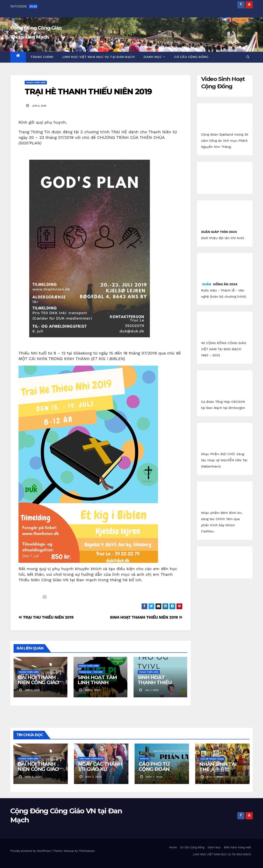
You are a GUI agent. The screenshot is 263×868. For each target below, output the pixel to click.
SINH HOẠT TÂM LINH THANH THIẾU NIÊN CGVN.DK (97, 685)
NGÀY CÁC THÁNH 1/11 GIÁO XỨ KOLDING (100, 769)
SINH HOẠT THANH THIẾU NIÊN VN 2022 (155, 682)
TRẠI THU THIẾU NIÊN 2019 (46, 617)
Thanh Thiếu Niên (36, 82)
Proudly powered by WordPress (31, 851)
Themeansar (87, 851)
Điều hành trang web (238, 847)
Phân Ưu (145, 759)
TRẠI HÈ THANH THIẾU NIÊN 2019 (88, 92)
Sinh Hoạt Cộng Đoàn (91, 759)
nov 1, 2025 (215, 777)
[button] (248, 57)
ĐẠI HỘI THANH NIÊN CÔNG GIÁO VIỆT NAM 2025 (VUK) (38, 685)
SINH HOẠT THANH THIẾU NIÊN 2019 (146, 617)
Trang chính (42, 57)
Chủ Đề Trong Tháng (212, 759)
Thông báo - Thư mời (91, 672)
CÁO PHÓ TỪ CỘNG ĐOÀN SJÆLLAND (154, 769)
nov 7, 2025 (94, 777)
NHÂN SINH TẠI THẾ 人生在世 (218, 767)
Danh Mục (154, 57)
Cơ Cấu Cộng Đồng (191, 57)
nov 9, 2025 (33, 777)
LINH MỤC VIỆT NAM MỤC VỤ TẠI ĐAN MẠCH (99, 57)
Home (173, 847)
